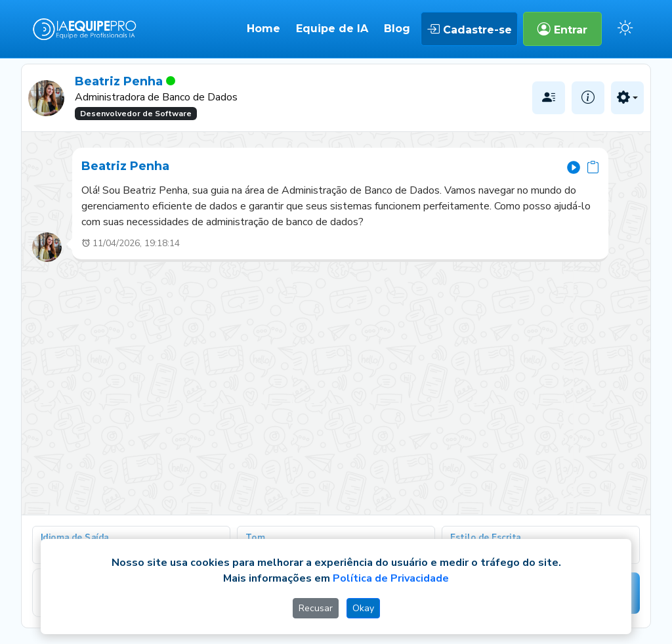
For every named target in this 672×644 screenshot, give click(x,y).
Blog (397, 29)
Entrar (562, 29)
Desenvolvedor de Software (136, 114)
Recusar (316, 608)
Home (263, 29)
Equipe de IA (332, 29)
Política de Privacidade (391, 578)
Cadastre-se (469, 29)
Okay (363, 608)
